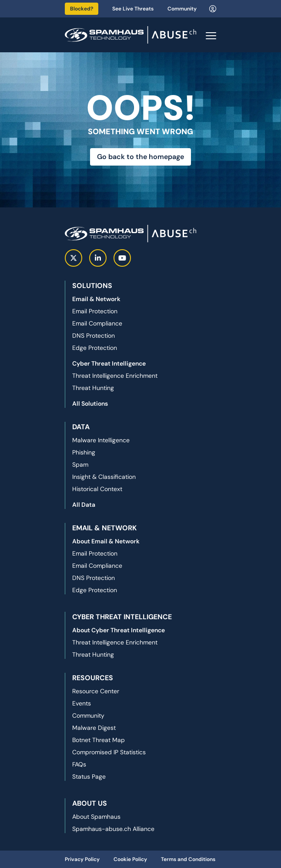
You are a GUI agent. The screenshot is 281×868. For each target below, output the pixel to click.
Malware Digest (94, 728)
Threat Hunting (93, 388)
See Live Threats (133, 9)
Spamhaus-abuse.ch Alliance (113, 829)
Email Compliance (97, 323)
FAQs (79, 764)
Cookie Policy (130, 859)
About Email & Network (106, 541)
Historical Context (97, 489)
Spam (80, 465)
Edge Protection (95, 348)
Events (82, 703)
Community (182, 9)
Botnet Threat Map (99, 740)
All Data (84, 505)
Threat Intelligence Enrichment (115, 376)
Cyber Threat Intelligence (109, 363)
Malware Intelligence (101, 440)
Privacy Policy (82, 859)
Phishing (84, 452)
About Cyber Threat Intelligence (119, 630)
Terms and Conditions (188, 859)
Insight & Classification (104, 477)
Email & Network (96, 299)
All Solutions (90, 403)
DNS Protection (94, 336)
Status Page (89, 776)
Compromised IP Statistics (109, 752)
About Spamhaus (96, 817)
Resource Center (96, 691)
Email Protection (95, 311)
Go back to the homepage (140, 157)
